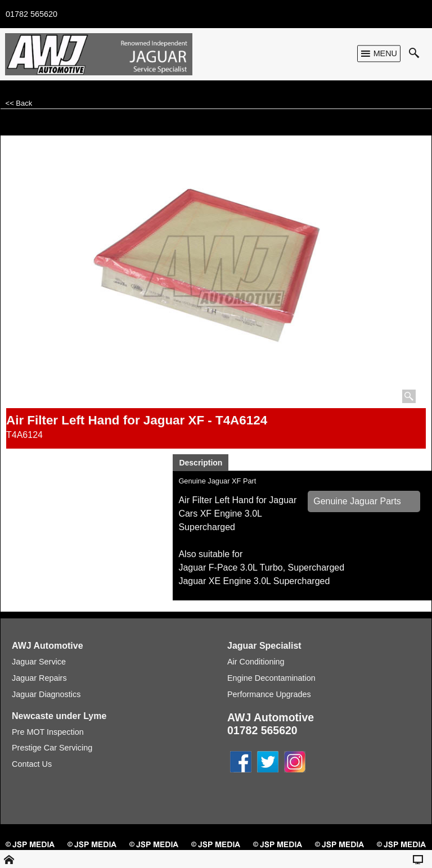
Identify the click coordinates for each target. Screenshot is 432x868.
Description (201, 463)
